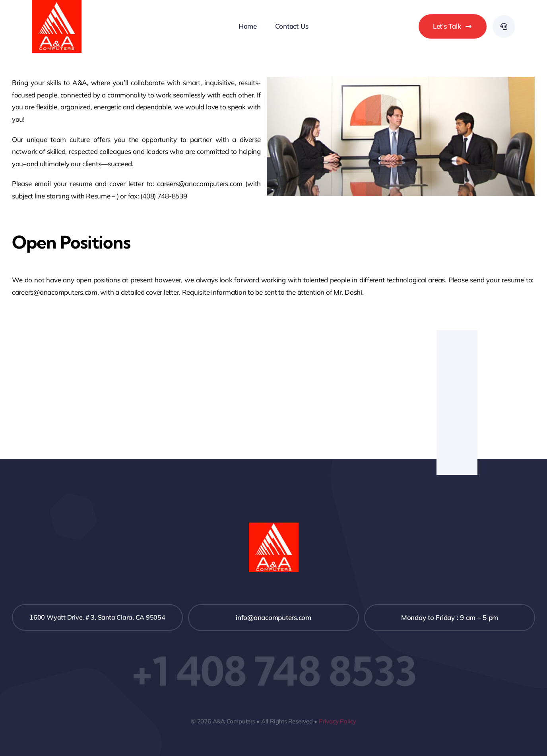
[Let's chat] (453, 26)
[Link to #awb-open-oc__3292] (504, 26)
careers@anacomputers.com (55, 292)
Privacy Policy (338, 721)
